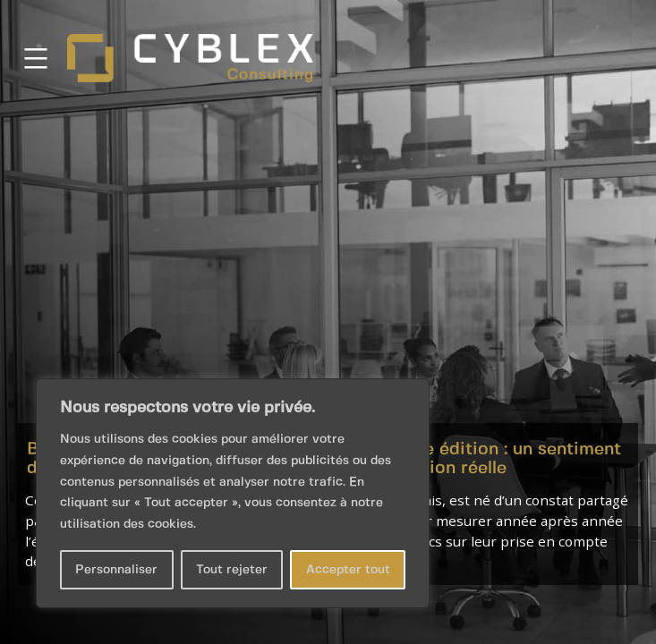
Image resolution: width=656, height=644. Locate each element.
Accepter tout (348, 570)
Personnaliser (116, 570)
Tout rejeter (232, 570)
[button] (328, 322)
